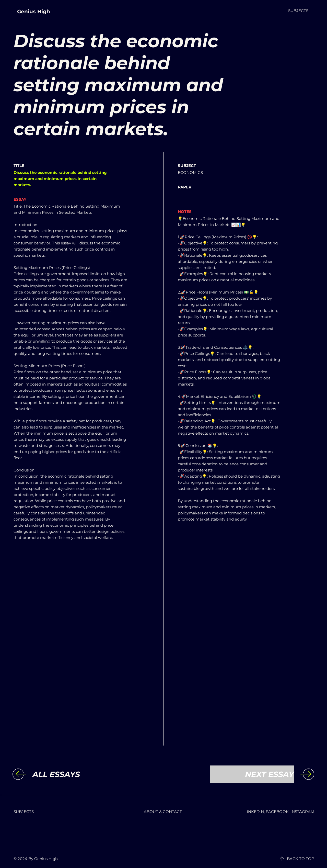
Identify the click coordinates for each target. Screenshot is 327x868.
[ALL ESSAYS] (74, 774)
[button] (298, 11)
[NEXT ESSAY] (252, 774)
